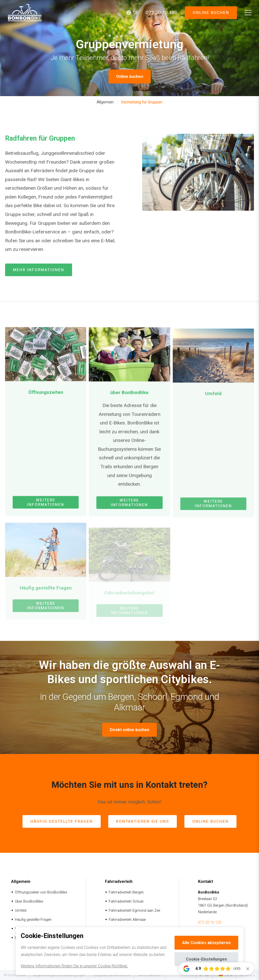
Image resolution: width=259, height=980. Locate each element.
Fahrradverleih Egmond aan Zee (134, 911)
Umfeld (21, 911)
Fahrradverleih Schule (126, 901)
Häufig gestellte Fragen (33, 920)
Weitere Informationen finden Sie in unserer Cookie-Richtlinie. (74, 966)
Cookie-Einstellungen (206, 959)
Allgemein (105, 102)
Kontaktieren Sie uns (143, 821)
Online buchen (211, 13)
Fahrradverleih (119, 881)
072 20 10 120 (210, 922)
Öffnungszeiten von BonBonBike (41, 892)
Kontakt (206, 881)
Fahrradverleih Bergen (126, 892)
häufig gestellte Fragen (62, 821)
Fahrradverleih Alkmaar (127, 920)
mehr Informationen (39, 270)
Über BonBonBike (29, 901)
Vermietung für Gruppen (142, 102)
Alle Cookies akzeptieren (206, 943)
